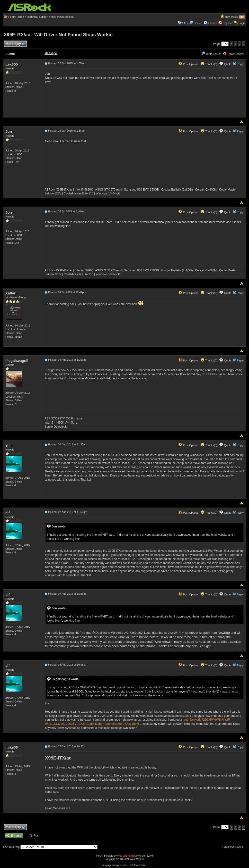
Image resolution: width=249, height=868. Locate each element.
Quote (228, 64)
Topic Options (233, 54)
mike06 (13, 747)
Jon (10, 131)
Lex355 (13, 64)
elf (9, 445)
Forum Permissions (234, 847)
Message (51, 53)
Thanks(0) (209, 64)
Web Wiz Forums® (127, 856)
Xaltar (12, 293)
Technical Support (38, 17)
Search (198, 23)
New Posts (231, 17)
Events (210, 23)
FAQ (185, 23)
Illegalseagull (18, 361)
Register (228, 23)
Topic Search (211, 54)
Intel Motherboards (62, 17)
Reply (240, 64)
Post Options (188, 64)
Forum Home (16, 17)
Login (242, 23)
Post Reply (15, 44)
